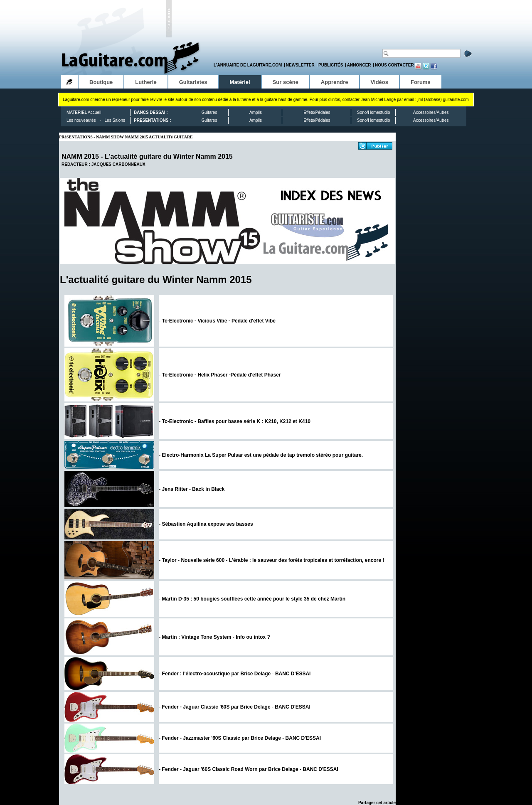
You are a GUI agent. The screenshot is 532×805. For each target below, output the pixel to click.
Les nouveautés (81, 120)
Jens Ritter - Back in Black (193, 489)
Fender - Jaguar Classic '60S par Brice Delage (216, 707)
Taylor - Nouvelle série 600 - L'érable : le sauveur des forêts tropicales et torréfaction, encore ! (273, 560)
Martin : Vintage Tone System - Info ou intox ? (216, 637)
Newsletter (300, 65)
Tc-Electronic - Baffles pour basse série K (236, 421)
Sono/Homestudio (374, 112)
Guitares (209, 112)
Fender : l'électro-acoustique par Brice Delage (217, 674)
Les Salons (115, 120)
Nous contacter (394, 65)
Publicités (331, 65)
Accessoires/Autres (431, 112)
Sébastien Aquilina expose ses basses (208, 524)
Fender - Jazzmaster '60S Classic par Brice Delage (222, 738)
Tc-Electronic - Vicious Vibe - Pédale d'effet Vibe (219, 321)
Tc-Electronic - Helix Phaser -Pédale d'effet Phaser (222, 375)
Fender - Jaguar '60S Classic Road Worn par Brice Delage (230, 769)
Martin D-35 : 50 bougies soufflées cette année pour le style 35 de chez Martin (254, 599)
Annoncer (359, 65)
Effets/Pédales (317, 112)
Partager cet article (377, 803)
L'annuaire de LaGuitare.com (248, 65)
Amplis (256, 112)
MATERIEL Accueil (84, 112)
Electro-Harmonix (262, 455)
